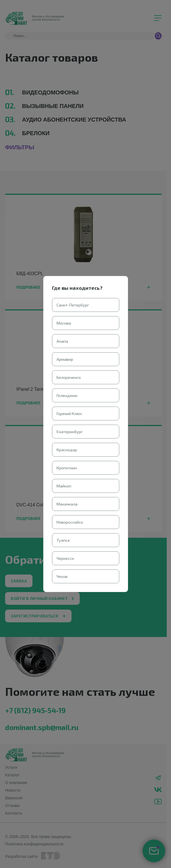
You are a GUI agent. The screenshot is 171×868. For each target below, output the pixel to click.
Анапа (62, 341)
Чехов (62, 576)
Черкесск (65, 558)
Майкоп (64, 486)
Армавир (65, 359)
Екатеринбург (70, 432)
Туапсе (63, 540)
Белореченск (69, 377)
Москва (64, 323)
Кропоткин (67, 468)
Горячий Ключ (69, 414)
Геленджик (67, 395)
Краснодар (67, 450)
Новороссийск (70, 522)
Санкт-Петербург (73, 305)
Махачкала (67, 504)
